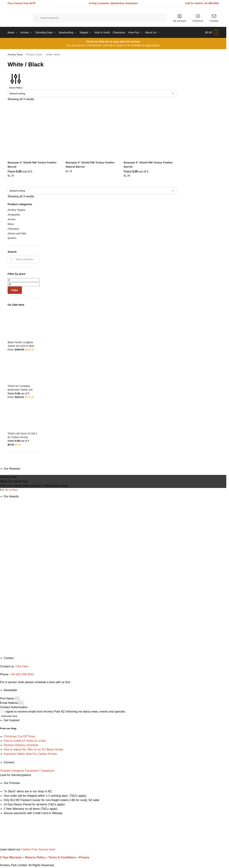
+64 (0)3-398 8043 (22, 674)
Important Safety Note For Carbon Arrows (30, 754)
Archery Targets (16, 210)
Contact (214, 18)
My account (180, 18)
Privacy (84, 857)
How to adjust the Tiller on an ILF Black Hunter (33, 749)
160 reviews (11, 490)
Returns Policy (35, 857)
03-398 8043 (212, 3)
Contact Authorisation (14, 707)
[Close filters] (9, 464)
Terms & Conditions (62, 857)
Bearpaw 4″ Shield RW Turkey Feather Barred (32, 165)
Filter (15, 290)
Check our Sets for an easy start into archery (113, 42)
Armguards (14, 215)
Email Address (10, 703)
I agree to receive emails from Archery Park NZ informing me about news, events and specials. (65, 712)
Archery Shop (15, 55)
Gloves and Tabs (17, 233)
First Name (8, 698)
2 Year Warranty (11, 857)
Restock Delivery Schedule (21, 745)
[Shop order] (92, 93)
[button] (212, 32)
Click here (22, 666)
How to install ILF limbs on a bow (25, 741)
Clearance (13, 229)
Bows (11, 224)
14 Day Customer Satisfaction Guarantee (113, 3)
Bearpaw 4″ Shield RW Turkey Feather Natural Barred (90, 165)
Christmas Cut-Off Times (19, 736)
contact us (121, 45)
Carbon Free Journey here (38, 849)
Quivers (12, 238)
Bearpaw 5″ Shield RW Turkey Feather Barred (148, 165)
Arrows (12, 219)
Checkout (198, 18)
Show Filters (16, 80)
